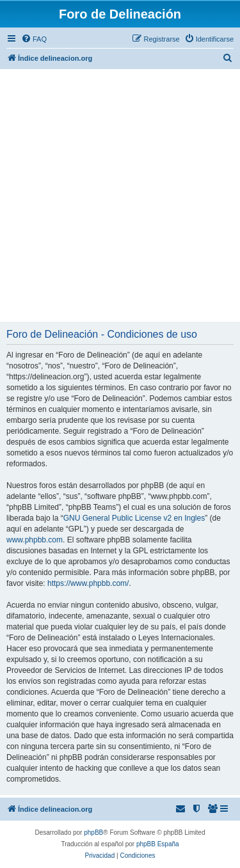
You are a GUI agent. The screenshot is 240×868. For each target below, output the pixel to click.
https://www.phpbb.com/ (88, 583)
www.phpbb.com (35, 540)
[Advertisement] (120, 195)
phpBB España (158, 844)
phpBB (93, 832)
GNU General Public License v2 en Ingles (134, 518)
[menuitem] (34, 39)
